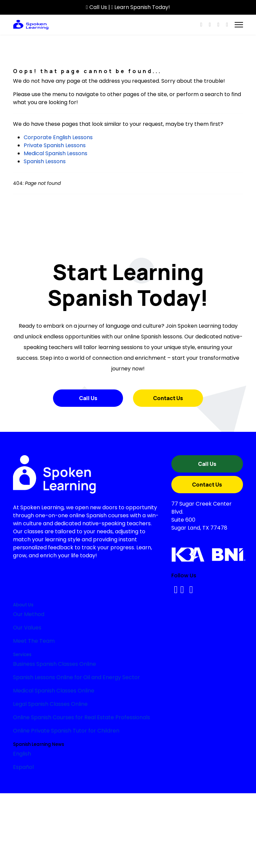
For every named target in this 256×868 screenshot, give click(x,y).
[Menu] (239, 25)
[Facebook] (201, 25)
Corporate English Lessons (58, 137)
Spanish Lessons (45, 161)
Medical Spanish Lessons (55, 153)
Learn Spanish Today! (141, 7)
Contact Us (168, 398)
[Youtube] (210, 25)
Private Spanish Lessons (55, 145)
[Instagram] (218, 25)
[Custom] (227, 25)
